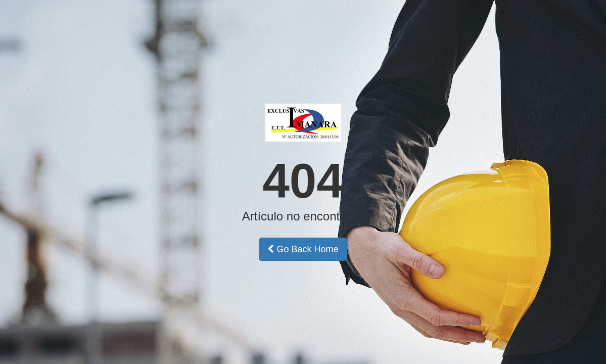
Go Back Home (303, 249)
